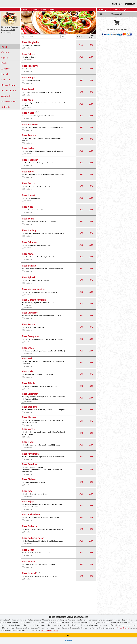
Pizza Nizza (28, 207)
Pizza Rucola (28, 324)
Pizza (4, 47)
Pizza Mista (28, 254)
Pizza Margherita (30, 42)
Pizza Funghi (28, 78)
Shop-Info (117, 4)
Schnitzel (6, 80)
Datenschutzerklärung (50, 631)
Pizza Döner (28, 550)
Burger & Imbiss (9, 85)
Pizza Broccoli (29, 183)
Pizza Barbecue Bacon (33, 538)
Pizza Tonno (28, 219)
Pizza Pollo (27, 358)
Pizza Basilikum (30, 125)
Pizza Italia (27, 371)
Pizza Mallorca (29, 417)
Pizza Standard (30, 407)
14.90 (91, 45)
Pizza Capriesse (30, 313)
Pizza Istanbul (29, 573)
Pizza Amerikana (30, 454)
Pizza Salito (28, 172)
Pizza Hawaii (28, 195)
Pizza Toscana (29, 135)
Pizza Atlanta (29, 383)
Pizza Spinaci (28, 277)
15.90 (91, 57)
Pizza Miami (28, 100)
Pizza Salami (28, 54)
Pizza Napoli (28, 113)
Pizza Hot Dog (29, 230)
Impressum (130, 4)
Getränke (6, 107)
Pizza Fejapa (28, 502)
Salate (4, 58)
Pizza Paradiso (29, 464)
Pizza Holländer (30, 160)
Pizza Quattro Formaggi (34, 300)
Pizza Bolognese (30, 336)
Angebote (6, 96)
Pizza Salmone (29, 242)
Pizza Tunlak (28, 89)
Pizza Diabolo (29, 479)
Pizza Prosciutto (30, 66)
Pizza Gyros (28, 348)
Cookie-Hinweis (123, 628)
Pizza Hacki (28, 442)
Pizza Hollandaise (31, 514)
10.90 (81, 57)
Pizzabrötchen (8, 91)
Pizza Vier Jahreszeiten (33, 289)
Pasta (4, 63)
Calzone (5, 52)
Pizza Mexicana (30, 562)
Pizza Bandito (29, 266)
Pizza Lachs (28, 148)
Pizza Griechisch (30, 394)
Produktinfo (27, 48)
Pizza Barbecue (30, 526)
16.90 (91, 92)
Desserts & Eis (9, 101)
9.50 (81, 45)
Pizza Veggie (28, 429)
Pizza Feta (27, 491)
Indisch (5, 74)
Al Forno (5, 69)
